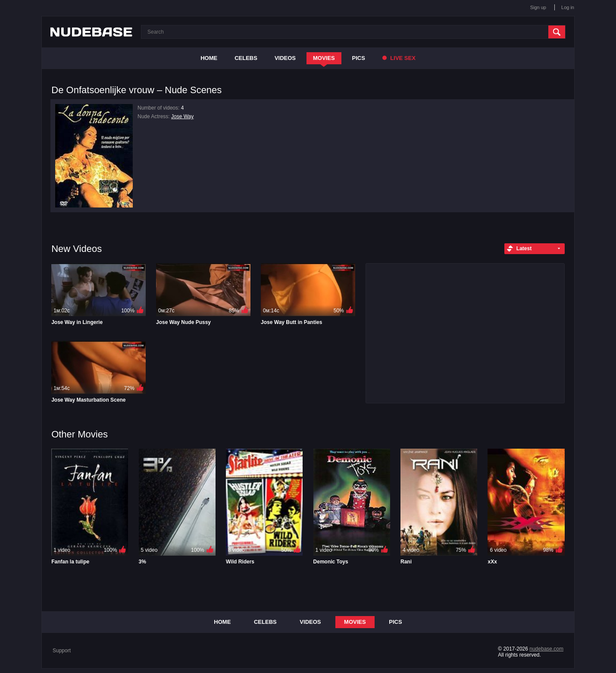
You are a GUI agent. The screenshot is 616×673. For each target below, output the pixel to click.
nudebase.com (546, 649)
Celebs (246, 58)
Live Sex (399, 58)
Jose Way (182, 116)
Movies (324, 58)
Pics (359, 58)
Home (209, 58)
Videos (285, 58)
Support (62, 651)
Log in (568, 7)
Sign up (538, 7)
